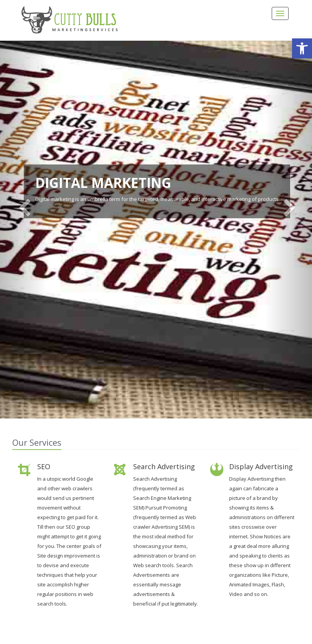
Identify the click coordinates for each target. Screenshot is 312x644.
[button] (302, 48)
